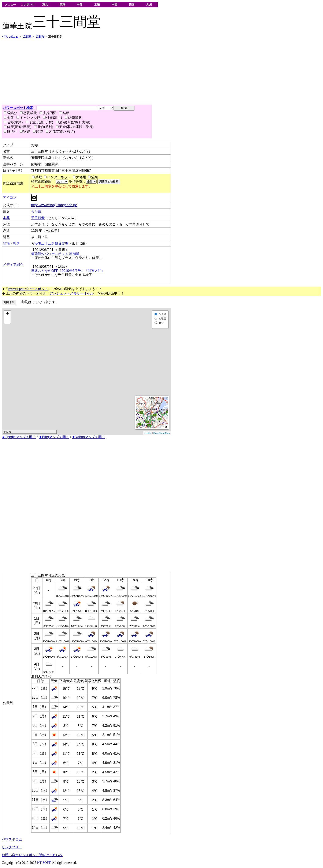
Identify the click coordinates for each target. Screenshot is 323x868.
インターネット (59, 177)
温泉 (95, 177)
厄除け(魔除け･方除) (73, 122)
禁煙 (39, 177)
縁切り (10, 131)
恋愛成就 (28, 113)
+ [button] (8, 314)
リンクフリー (12, 847)
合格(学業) (13, 122)
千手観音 (38, 218)
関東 (62, 5)
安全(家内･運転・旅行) (75, 127)
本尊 (6, 218)
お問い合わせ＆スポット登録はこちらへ (32, 855)
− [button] (8, 320)
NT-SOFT (44, 863)
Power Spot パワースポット (28, 289)
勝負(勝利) (44, 127)
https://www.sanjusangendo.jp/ (54, 205)
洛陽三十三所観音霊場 (51, 243)
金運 (9, 118)
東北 (45, 5)
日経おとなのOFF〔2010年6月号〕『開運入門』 (68, 271)
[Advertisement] (129, 72)
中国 (114, 5)
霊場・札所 (11, 243)
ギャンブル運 (28, 118)
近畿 (97, 5)
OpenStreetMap (161, 433)
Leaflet (148, 433)
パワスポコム (12, 839)
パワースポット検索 (18, 108)
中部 (80, 5)
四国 (132, 5)
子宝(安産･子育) (39, 122)
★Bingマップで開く (54, 437)
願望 (38, 131)
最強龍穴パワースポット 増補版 (55, 254)
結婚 (64, 113)
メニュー (10, 5)
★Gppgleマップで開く (19, 437)
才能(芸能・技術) (60, 131)
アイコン (10, 197)
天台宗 (36, 212)
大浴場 (81, 177)
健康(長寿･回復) (17, 127)
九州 (149, 5)
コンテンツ (28, 5)
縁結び (10, 113)
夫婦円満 (48, 113)
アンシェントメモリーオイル (72, 293)
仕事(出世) (53, 118)
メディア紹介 (13, 265)
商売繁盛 (73, 118)
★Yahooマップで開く (88, 437)
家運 (25, 131)
